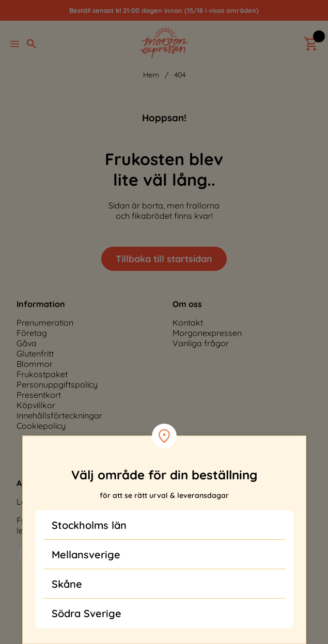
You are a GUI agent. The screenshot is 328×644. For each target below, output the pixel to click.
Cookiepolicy (41, 426)
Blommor (35, 364)
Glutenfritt (35, 353)
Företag (32, 333)
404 (180, 75)
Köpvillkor (36, 405)
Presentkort (39, 395)
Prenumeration (45, 323)
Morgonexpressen (207, 333)
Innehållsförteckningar (59, 415)
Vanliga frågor (201, 343)
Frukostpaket (42, 374)
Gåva (27, 343)
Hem (151, 75)
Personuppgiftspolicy (57, 384)
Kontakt (188, 323)
